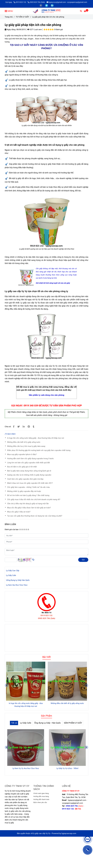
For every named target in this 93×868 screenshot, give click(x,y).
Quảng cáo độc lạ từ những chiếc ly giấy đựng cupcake (29, 475)
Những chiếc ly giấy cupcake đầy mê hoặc (24, 491)
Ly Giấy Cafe (11, 575)
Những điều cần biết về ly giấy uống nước (24, 442)
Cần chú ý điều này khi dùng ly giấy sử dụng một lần (28, 504)
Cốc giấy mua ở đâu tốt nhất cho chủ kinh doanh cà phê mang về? (34, 499)
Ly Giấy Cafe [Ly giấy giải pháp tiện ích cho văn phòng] (26, 723)
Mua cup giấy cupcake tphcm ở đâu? (22, 454)
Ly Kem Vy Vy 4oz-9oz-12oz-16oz (26, 768)
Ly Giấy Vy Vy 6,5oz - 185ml (67, 768)
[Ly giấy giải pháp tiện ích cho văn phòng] (46, 11)
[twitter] (47, 5)
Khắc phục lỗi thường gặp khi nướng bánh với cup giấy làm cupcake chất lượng (39, 450)
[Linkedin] (24, 427)
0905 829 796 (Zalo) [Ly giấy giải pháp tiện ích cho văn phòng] (36, 2)
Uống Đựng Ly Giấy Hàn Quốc (18, 580)
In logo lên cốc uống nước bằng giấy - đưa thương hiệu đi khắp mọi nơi (36, 438)
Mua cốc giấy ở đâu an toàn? (19, 512)
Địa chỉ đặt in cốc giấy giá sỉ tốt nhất (22, 467)
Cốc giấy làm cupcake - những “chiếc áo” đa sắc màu (28, 487)
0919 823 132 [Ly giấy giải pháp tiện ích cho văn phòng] (20, 2)
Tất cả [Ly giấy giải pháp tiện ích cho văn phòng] (14, 723)
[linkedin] (52, 5)
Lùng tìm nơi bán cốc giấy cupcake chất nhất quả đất (28, 463)
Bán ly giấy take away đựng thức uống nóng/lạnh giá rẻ (29, 471)
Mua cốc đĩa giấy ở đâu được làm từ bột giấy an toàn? (29, 508)
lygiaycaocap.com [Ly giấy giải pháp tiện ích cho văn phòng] (69, 833)
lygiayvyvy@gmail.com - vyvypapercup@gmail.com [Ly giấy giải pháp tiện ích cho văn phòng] (67, 2)
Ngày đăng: (10, 30)
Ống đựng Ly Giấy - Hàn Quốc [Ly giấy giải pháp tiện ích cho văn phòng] (48, 723)
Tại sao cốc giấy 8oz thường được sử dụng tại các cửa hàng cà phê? (35, 516)
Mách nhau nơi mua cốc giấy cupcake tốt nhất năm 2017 (30, 483)
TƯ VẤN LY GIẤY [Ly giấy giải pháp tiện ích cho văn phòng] (22, 17)
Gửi (83, 560)
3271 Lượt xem (35, 30)
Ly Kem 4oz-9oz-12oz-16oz (17, 585)
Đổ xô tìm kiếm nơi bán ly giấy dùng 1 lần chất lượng (28, 495)
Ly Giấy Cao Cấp (13, 571)
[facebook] (41, 5)
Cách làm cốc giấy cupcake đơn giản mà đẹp (25, 479)
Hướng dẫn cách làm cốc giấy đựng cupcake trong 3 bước (30, 459)
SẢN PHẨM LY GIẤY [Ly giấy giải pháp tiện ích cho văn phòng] (73, 723)
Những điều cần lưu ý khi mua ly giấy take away (26, 446)
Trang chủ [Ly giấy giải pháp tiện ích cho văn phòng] (9, 17)
